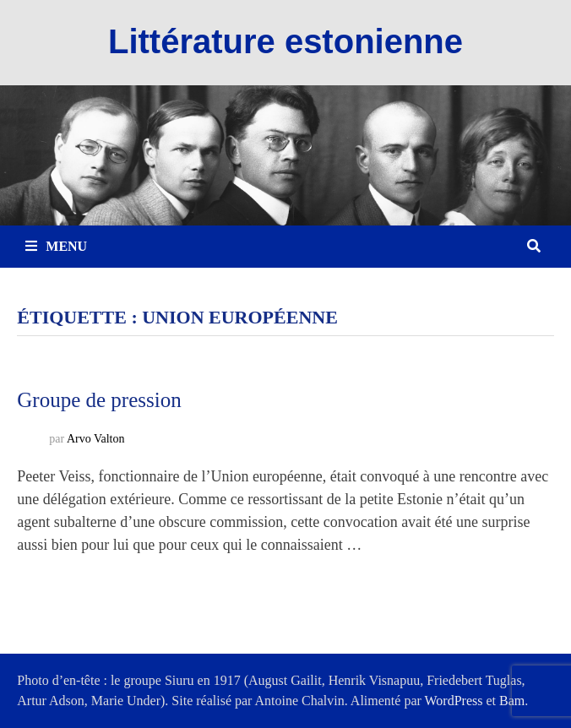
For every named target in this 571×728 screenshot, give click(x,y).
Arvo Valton (96, 439)
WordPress (454, 701)
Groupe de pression (99, 400)
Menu (56, 246)
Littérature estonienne (285, 41)
